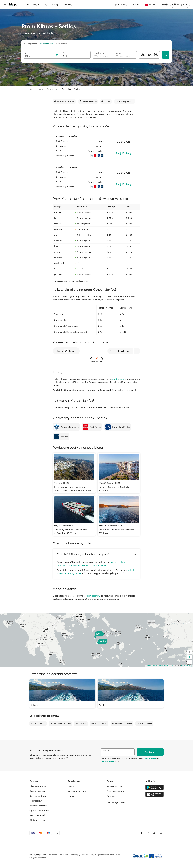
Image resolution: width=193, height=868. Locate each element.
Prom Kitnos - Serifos (71, 89)
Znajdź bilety (124, 153)
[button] (66, 351)
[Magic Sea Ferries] (118, 427)
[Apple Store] (154, 794)
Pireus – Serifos (38, 724)
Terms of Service (107, 761)
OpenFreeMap (157, 666)
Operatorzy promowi (40, 810)
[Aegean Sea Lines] (66, 427)
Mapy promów (93, 596)
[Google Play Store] (154, 787)
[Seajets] (61, 437)
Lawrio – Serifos (144, 724)
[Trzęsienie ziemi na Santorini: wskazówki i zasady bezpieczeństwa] (74, 473)
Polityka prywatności (79, 855)
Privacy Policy (150, 759)
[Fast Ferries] (92, 427)
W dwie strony (46, 44)
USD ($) (164, 4)
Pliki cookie (63, 855)
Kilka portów (61, 44)
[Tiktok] (154, 833)
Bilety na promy (36, 89)
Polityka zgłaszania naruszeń (102, 855)
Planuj (55, 4)
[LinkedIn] (161, 833)
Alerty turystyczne (116, 802)
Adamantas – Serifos (122, 724)
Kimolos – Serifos (99, 724)
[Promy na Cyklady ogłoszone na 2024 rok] (119, 516)
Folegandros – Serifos (60, 724)
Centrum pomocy (115, 791)
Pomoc (137, 4)
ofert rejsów (118, 379)
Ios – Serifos (81, 724)
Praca (71, 796)
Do (64, 53)
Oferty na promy (37, 4)
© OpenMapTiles (168, 666)
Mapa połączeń (37, 815)
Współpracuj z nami (78, 791)
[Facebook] (142, 833)
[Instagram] (148, 833)
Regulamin (52, 855)
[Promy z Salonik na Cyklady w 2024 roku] (119, 473)
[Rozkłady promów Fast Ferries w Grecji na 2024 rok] (74, 516)
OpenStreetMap (187, 666)
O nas (71, 786)
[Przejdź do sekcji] (64, 101)
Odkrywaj (67, 4)
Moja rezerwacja (120, 4)
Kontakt (111, 796)
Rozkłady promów (38, 806)
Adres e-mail (108, 750)
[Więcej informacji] (67, 758)
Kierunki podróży (38, 796)
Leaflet (148, 666)
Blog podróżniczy (38, 791)
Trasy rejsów (52, 89)
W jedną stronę (30, 44)
